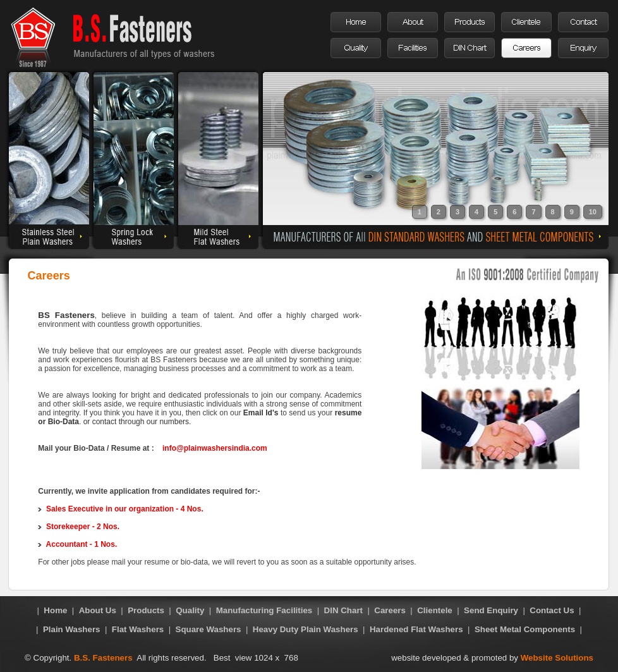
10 (593, 212)
